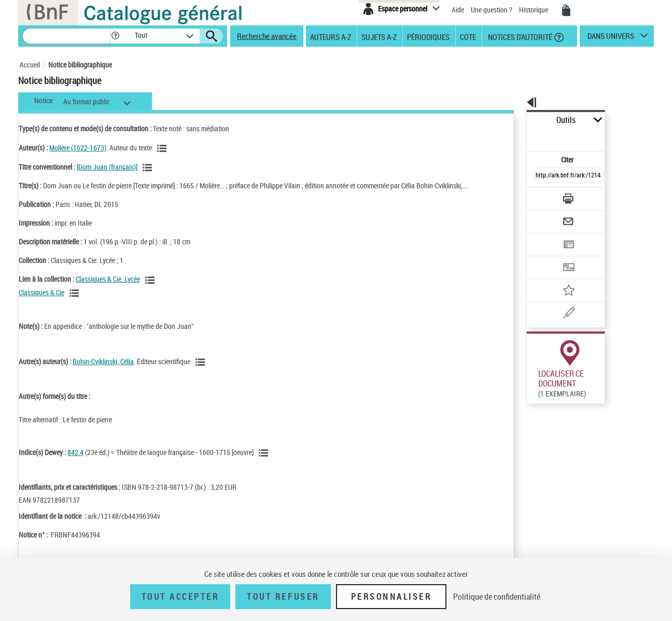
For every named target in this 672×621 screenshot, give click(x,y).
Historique (534, 10)
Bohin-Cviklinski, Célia (103, 361)
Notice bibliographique (80, 65)
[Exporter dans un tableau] (547, 216)
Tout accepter (180, 597)
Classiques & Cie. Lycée (108, 279)
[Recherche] (66, 36)
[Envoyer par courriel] (539, 196)
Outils (515, 120)
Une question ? (492, 10)
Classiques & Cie (41, 292)
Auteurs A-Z (331, 36)
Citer (523, 137)
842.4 (75, 452)
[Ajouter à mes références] (545, 257)
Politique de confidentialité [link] (497, 597)
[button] (115, 36)
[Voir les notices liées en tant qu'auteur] (163, 148)
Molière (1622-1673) (78, 148)
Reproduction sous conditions (606, 388)
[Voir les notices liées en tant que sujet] (265, 453)
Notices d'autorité (519, 36)
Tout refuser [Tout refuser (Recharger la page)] (283, 597)
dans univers (611, 38)
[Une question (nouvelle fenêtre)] (559, 277)
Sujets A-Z (379, 36)
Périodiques (428, 36)
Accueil (30, 65)
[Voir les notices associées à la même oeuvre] (149, 168)
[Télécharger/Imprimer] (541, 176)
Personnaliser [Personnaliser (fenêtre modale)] (391, 597)
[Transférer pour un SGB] (544, 237)
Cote (468, 36)
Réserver (535, 389)
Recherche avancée (267, 36)
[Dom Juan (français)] (107, 167)
